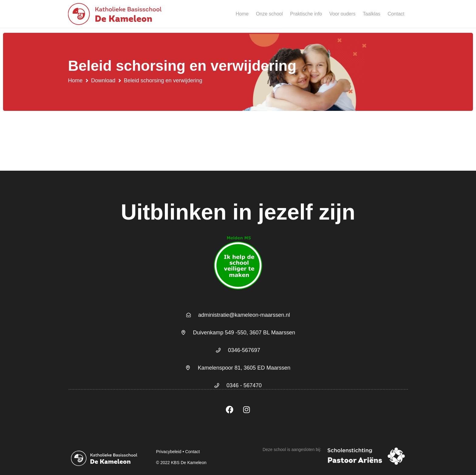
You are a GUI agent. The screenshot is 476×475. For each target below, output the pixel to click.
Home (242, 14)
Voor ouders (342, 14)
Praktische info (306, 14)
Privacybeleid (169, 452)
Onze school (269, 14)
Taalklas (372, 14)
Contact (396, 14)
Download (103, 80)
